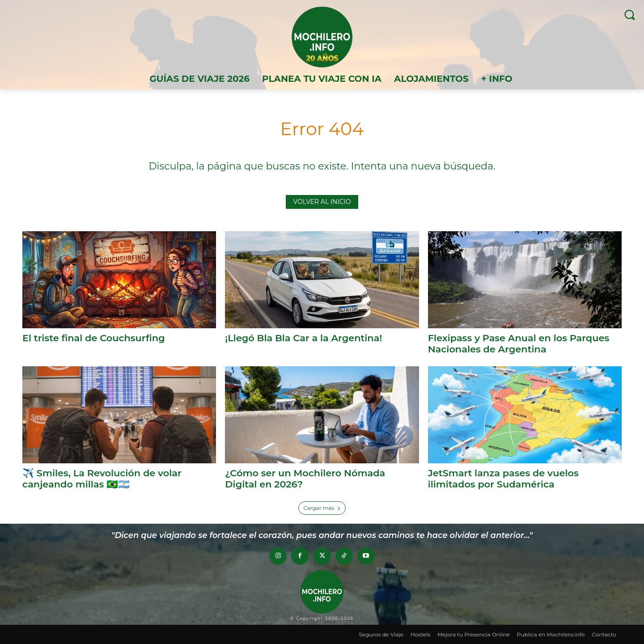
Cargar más (322, 507)
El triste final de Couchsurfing (94, 338)
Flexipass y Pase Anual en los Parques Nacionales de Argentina (519, 343)
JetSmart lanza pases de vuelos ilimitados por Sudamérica (504, 478)
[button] (629, 15)
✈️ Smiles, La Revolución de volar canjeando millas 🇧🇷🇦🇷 (102, 478)
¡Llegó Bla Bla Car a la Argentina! (304, 338)
